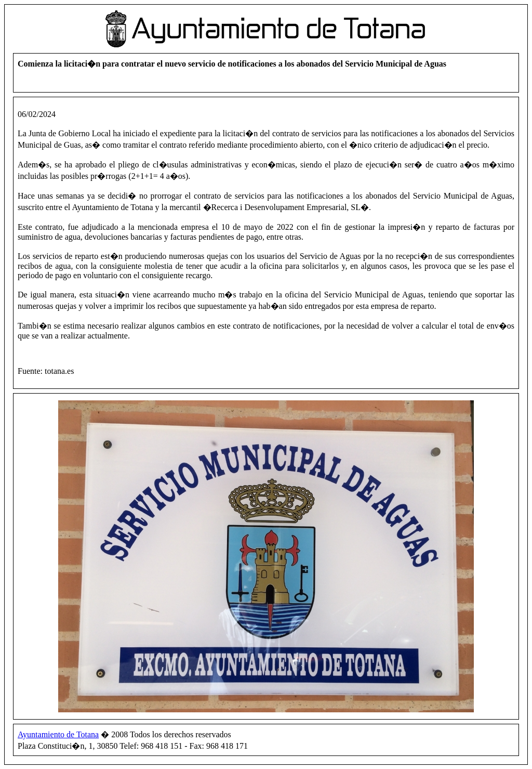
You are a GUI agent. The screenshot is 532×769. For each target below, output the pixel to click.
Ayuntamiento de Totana (58, 734)
